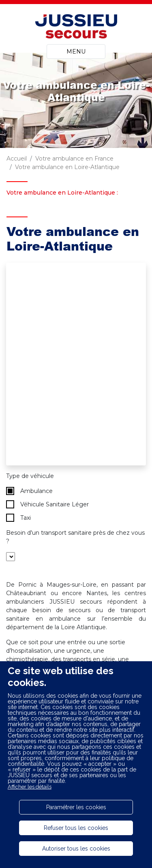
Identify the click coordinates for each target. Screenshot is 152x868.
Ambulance (29, 491)
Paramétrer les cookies (76, 807)
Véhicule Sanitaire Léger (47, 504)
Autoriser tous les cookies (76, 849)
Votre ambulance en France (74, 159)
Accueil (17, 159)
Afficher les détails (30, 787)
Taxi (18, 518)
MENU (76, 51)
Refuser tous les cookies (76, 828)
